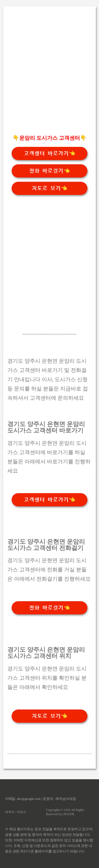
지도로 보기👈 (49, 188)
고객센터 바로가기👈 (49, 153)
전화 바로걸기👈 (49, 171)
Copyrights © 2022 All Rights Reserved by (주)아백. (65, 812)
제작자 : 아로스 (16, 812)
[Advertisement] (49, 80)
